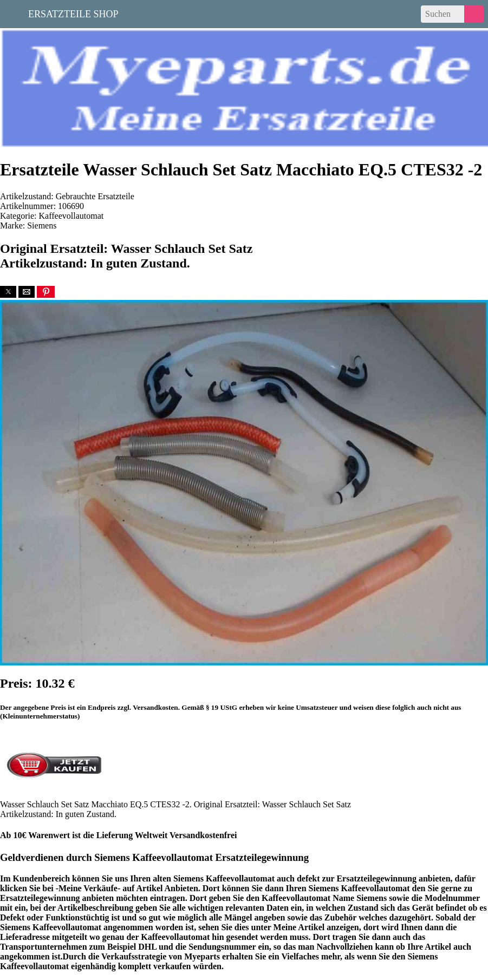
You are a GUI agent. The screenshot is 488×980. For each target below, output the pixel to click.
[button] (8, 292)
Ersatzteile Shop (73, 13)
